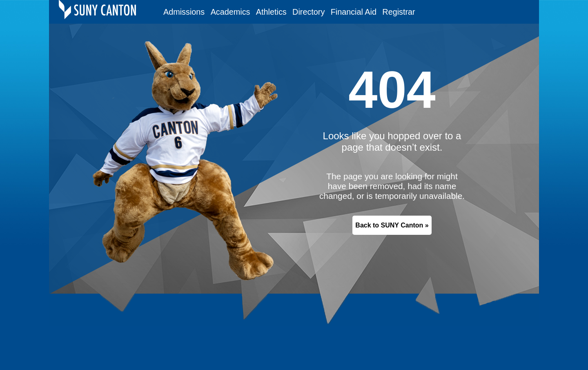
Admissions (184, 12)
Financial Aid (354, 12)
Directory (308, 12)
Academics (231, 12)
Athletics (271, 12)
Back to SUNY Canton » (392, 225)
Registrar (399, 12)
